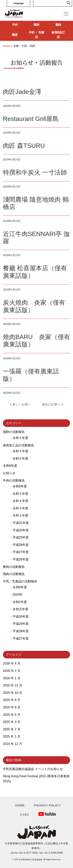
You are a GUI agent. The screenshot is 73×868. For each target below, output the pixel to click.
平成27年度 (21, 552)
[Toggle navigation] (66, 14)
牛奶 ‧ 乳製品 (36, 35)
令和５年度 (20, 438)
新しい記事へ (22, 404)
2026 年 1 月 (12, 678)
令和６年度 (20, 458)
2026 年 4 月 (12, 663)
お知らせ (9, 473)
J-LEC (25, 814)
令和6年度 (10, 466)
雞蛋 (15, 35)
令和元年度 (20, 609)
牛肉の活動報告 (14, 480)
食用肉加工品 (58, 35)
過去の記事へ (51, 404)
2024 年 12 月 (13, 744)
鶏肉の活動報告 (14, 574)
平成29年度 (21, 537)
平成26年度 (21, 559)
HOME (20, 805)
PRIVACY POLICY (47, 805)
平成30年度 (21, 530)
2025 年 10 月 (13, 693)
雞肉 (58, 25)
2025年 (18, 595)
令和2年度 (20, 602)
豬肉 (36, 25)
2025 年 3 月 (12, 722)
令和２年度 (20, 515)
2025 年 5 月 (12, 715)
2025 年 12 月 (13, 685)
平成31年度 (21, 523)
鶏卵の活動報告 (14, 432)
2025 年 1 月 (12, 736)
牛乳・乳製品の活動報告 (20, 581)
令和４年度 (20, 501)
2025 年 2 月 (12, 729)
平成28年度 (21, 545)
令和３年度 (20, 508)
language (19, 3)
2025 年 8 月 (12, 707)
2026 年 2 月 (12, 671)
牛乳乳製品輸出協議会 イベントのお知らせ (33, 769)
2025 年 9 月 (12, 700)
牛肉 (15, 25)
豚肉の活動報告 (14, 567)
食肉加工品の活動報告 (18, 445)
